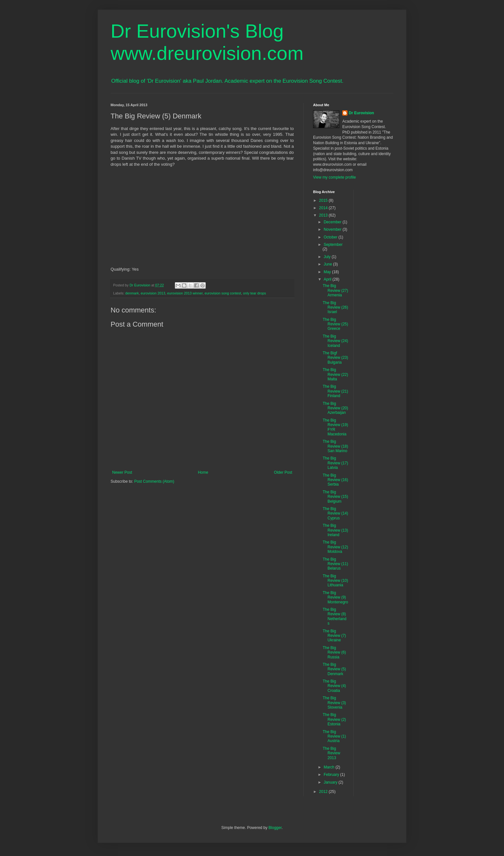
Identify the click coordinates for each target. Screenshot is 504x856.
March (330, 767)
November (333, 229)
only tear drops (254, 293)
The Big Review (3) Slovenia (334, 703)
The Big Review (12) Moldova (335, 547)
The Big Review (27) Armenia (335, 290)
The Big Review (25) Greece (335, 324)
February (332, 775)
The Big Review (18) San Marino (335, 446)
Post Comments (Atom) (154, 481)
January (331, 782)
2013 (324, 215)
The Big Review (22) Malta (335, 374)
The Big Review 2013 (331, 753)
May (328, 272)
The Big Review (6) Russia (334, 652)
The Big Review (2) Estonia (334, 719)
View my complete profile (334, 177)
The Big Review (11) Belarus (335, 564)
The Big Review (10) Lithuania (335, 581)
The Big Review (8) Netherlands (335, 616)
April (328, 279)
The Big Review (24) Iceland (335, 341)
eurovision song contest (223, 293)
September (333, 245)
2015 (324, 200)
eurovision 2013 (153, 293)
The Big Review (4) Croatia (334, 686)
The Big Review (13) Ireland (335, 530)
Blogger (275, 828)
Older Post (283, 472)
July (328, 257)
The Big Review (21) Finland (335, 391)
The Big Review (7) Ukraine (334, 636)
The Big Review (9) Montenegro (335, 597)
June (328, 264)
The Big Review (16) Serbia (335, 480)
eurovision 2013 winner (185, 293)
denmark (132, 293)
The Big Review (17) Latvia (335, 463)
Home (203, 472)
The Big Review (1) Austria (334, 736)
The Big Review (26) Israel (335, 307)
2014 (324, 208)
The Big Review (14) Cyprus (335, 513)
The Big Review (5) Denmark (334, 669)
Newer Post (122, 472)
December (333, 222)
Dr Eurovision (361, 113)
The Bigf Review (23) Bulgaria (335, 358)
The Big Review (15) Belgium (335, 497)
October (331, 237)
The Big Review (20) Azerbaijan (335, 408)
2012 (324, 792)
